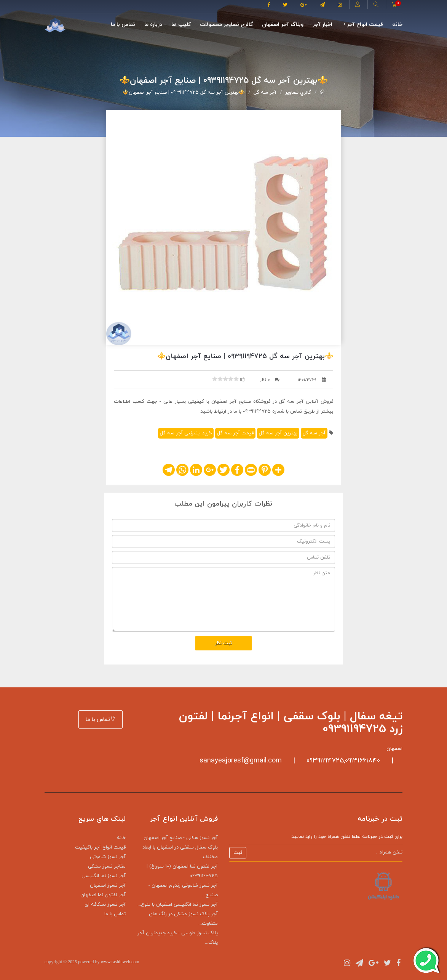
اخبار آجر (322, 25)
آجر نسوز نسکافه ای (105, 905)
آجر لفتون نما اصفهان (103, 895)
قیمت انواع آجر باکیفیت (100, 847)
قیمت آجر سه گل (235, 433)
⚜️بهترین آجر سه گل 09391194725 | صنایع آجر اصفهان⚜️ (184, 93)
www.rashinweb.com (120, 962)
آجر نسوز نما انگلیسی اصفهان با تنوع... (178, 905)
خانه (397, 25)
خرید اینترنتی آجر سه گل (186, 433)
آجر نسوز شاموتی (108, 857)
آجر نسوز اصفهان (108, 886)
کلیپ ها (181, 25)
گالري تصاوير (298, 93)
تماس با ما (123, 25)
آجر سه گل (265, 93)
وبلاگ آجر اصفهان (283, 25)
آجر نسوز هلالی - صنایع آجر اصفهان (181, 838)
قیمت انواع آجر (363, 25)
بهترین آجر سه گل (278, 433)
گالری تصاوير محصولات (226, 25)
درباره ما (153, 25)
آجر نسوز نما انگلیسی (104, 876)
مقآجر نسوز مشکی (107, 866)
